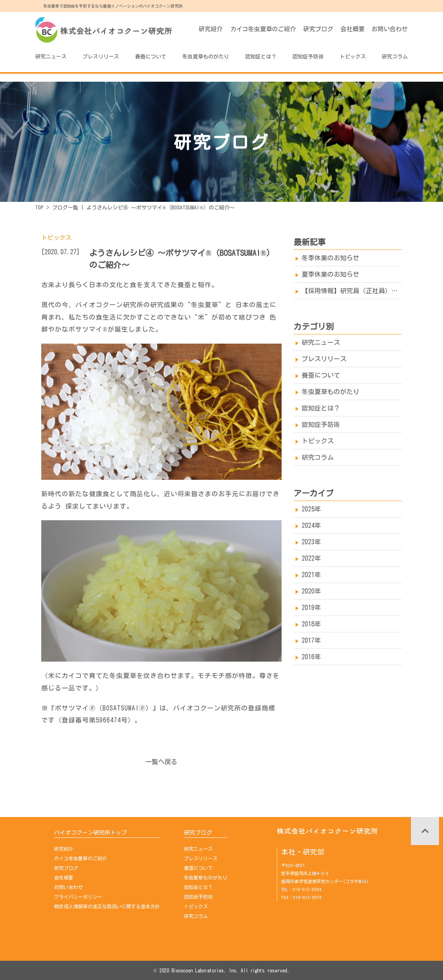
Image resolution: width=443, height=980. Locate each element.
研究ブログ (318, 29)
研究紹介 (211, 29)
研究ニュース (51, 57)
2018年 (311, 624)
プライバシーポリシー (78, 897)
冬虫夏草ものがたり (205, 57)
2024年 (311, 525)
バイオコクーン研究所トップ (91, 833)
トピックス (353, 57)
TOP (39, 208)
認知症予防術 (308, 57)
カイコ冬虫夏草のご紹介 (263, 29)
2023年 (311, 542)
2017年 (311, 640)
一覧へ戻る (161, 762)
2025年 (311, 509)
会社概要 (352, 29)
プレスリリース (101, 57)
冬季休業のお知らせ (330, 258)
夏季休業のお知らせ (330, 274)
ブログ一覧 (65, 208)
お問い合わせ (390, 29)
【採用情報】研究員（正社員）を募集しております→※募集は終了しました (352, 291)
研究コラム (395, 57)
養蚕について (151, 57)
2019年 (311, 608)
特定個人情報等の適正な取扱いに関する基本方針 (107, 906)
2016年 (311, 657)
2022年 (311, 558)
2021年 (311, 575)
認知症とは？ (261, 57)
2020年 (311, 591)
